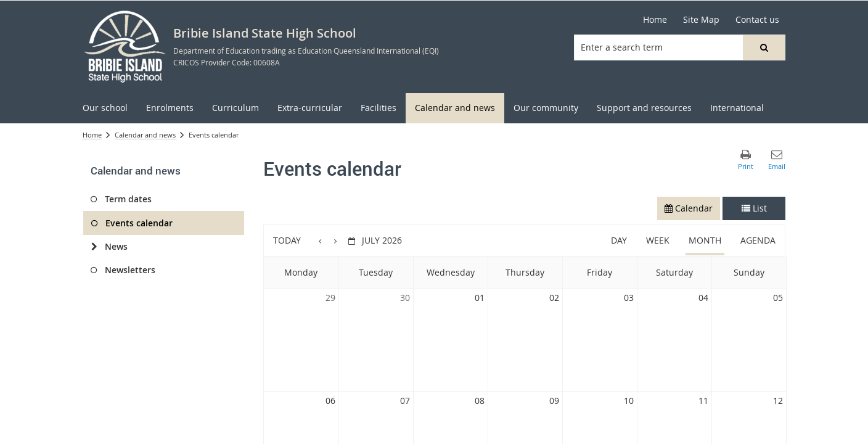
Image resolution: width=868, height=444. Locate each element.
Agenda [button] (758, 240)
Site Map (701, 19)
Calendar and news (145, 135)
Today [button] (287, 240)
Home (655, 19)
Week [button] (658, 240)
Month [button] (705, 240)
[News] (94, 247)
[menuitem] (105, 108)
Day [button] (619, 240)
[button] (764, 47)
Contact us (757, 19)
